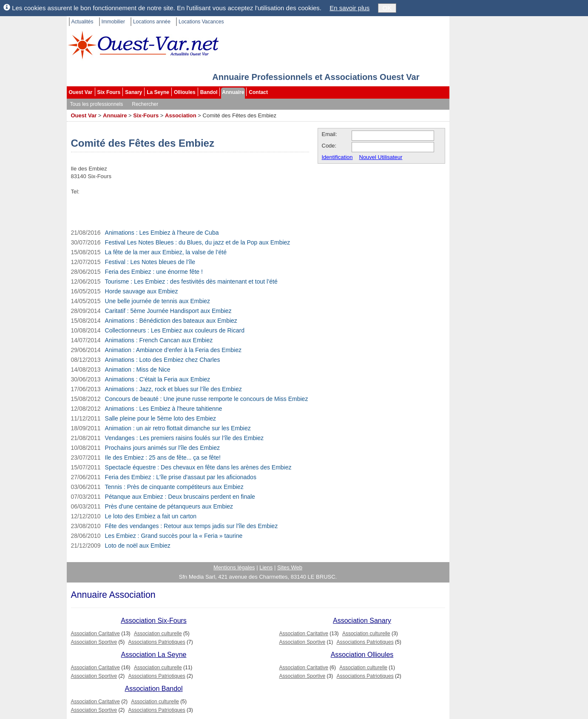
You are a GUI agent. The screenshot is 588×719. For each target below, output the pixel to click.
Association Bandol (153, 689)
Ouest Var (81, 92)
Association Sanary (362, 621)
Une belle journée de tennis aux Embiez (158, 301)
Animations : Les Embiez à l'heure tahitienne (164, 409)
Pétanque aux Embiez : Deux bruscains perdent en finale (180, 497)
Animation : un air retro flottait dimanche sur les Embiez (178, 428)
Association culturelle (158, 634)
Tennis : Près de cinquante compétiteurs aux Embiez (174, 487)
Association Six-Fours (154, 621)
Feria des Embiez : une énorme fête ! (154, 272)
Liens (266, 567)
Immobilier (113, 22)
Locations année (152, 22)
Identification (337, 157)
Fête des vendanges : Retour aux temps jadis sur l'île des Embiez (192, 526)
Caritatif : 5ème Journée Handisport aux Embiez (168, 311)
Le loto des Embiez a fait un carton (151, 516)
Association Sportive (94, 642)
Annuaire (233, 92)
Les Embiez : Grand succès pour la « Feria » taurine (174, 536)
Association (181, 115)
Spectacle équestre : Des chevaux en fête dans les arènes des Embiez (198, 467)
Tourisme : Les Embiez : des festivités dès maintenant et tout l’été (191, 281)
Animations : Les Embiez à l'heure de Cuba (162, 233)
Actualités (82, 22)
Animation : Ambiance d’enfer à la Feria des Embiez (173, 350)
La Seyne (158, 92)
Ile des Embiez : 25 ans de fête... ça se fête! (163, 458)
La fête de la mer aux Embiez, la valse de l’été (166, 252)
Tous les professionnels (97, 104)
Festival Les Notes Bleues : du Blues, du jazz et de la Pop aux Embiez (198, 242)
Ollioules (185, 92)
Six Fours (109, 92)
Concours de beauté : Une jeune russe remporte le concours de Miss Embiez (207, 399)
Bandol (209, 92)
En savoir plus (349, 8)
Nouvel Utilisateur (381, 157)
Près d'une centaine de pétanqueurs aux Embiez (169, 506)
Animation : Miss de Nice (138, 369)
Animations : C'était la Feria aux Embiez (158, 379)
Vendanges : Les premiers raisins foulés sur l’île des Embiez (185, 438)
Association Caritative (95, 634)
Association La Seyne (154, 655)
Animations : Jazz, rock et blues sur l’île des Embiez (173, 389)
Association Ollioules (362, 655)
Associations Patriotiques (157, 642)
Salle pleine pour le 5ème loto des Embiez (161, 418)
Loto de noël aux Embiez (138, 546)
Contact (258, 92)
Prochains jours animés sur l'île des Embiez (162, 448)
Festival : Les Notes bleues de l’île (150, 262)
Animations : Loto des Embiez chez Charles (163, 360)
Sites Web (290, 567)
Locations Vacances (201, 22)
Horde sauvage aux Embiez (142, 291)
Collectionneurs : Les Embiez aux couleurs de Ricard (175, 330)
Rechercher (145, 104)
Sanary (134, 92)
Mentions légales (234, 567)
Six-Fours (146, 115)
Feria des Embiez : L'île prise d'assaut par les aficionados (181, 477)
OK (387, 8)
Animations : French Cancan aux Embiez (159, 340)
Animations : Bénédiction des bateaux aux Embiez (171, 321)
